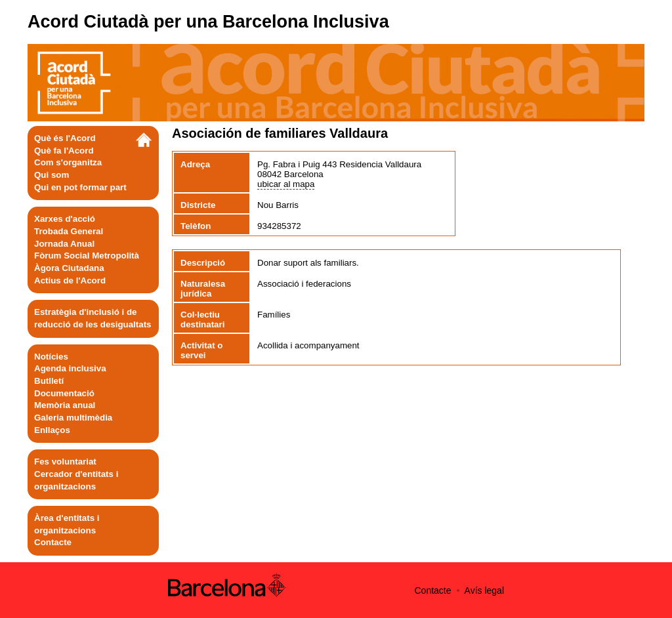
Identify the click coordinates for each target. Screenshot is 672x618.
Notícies (51, 357)
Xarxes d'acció (65, 219)
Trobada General (69, 231)
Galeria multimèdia (73, 418)
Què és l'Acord (65, 138)
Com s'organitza (68, 162)
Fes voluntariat (65, 462)
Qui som (52, 175)
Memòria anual (65, 405)
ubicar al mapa (286, 184)
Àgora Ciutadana (69, 268)
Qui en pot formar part (80, 187)
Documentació (64, 393)
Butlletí (49, 381)
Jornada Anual (64, 244)
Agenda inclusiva (70, 368)
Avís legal (484, 590)
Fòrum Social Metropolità (87, 256)
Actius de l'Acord (70, 280)
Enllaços (52, 430)
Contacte (53, 542)
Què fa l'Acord (64, 151)
